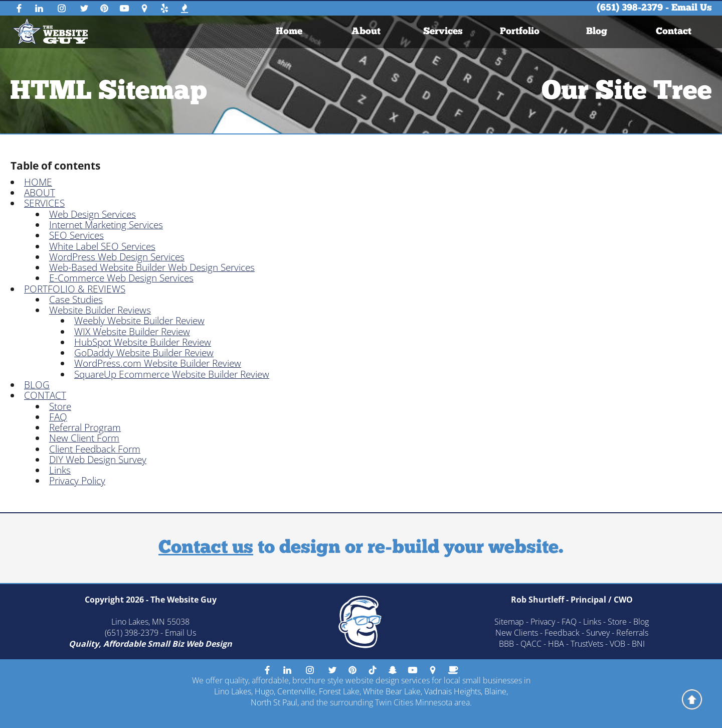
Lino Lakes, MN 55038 (150, 622)
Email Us (692, 8)
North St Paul (274, 702)
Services (443, 32)
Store (60, 406)
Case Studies (76, 300)
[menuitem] (289, 32)
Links (60, 470)
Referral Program (85, 427)
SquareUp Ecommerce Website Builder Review (172, 374)
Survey (598, 633)
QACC (531, 644)
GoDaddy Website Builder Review (144, 353)
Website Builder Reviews (100, 310)
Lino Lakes (233, 691)
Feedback (562, 633)
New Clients (517, 633)
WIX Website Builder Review (132, 332)
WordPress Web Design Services (117, 257)
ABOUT (40, 193)
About (366, 32)
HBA (556, 644)
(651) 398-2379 (630, 8)
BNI (638, 644)
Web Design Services (93, 214)
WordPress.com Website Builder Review (158, 363)
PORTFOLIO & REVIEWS (75, 289)
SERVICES (44, 203)
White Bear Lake (392, 691)
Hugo (264, 691)
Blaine (495, 691)
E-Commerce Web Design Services (121, 278)
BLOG (37, 385)
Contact (674, 32)
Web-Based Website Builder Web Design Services (152, 267)
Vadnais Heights (453, 691)
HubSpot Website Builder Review (143, 342)
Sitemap (509, 622)
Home (289, 32)
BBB (506, 644)
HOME (38, 182)
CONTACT (45, 395)
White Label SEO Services (102, 246)
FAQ (58, 417)
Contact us (206, 548)
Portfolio (520, 32)
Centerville (296, 691)
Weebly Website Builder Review (139, 321)
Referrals (632, 633)
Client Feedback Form (95, 449)
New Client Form (84, 438)
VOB (617, 644)
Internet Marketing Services (106, 225)
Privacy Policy (77, 481)
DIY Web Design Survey (98, 460)
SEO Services (76, 235)
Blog (597, 32)
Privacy (543, 622)
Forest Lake (339, 691)
